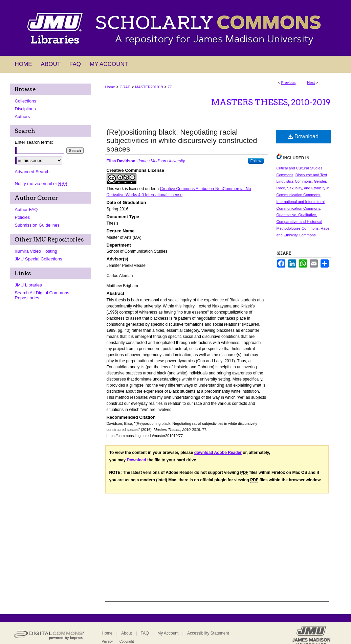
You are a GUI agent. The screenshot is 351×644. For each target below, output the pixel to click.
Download (303, 136)
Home (110, 87)
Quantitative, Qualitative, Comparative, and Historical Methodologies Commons (299, 222)
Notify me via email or (41, 183)
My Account (168, 633)
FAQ (145, 633)
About (126, 633)
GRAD (125, 87)
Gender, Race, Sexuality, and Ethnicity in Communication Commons (303, 188)
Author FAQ (26, 210)
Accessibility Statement (208, 633)
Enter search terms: (34, 142)
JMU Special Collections (39, 259)
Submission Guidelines (37, 225)
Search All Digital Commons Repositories (42, 295)
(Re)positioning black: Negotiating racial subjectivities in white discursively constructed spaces (182, 141)
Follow (256, 161)
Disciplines (25, 109)
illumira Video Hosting (36, 251)
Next (311, 83)
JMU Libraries (28, 285)
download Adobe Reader (218, 453)
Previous (289, 83)
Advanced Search (32, 172)
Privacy (107, 641)
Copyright (127, 641)
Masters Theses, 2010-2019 (271, 102)
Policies (23, 217)
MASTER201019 (149, 87)
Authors (23, 117)
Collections (26, 101)
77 (170, 87)
